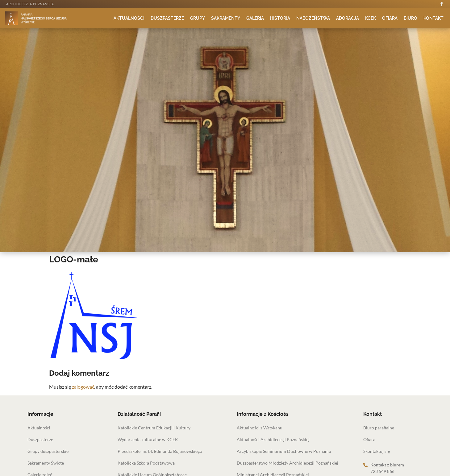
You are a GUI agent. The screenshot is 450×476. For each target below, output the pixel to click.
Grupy (198, 18)
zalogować (83, 387)
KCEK (371, 18)
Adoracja (348, 18)
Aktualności (129, 18)
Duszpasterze (167, 18)
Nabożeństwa (313, 18)
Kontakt (433, 18)
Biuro (410, 18)
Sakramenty (226, 18)
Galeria (255, 18)
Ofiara (390, 18)
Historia (280, 18)
